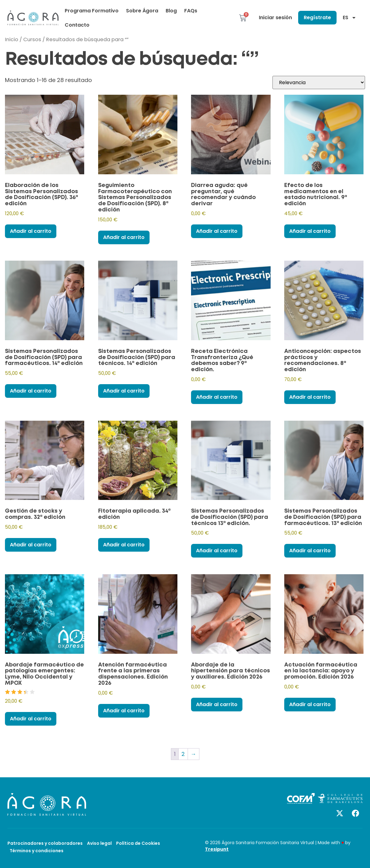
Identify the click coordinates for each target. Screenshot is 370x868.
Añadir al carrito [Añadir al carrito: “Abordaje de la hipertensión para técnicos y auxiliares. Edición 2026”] (217, 704)
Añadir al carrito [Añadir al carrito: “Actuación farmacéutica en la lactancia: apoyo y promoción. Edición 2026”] (310, 704)
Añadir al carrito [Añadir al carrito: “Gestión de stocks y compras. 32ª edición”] (31, 545)
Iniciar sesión (275, 17)
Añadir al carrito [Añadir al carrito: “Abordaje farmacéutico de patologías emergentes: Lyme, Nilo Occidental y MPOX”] (31, 719)
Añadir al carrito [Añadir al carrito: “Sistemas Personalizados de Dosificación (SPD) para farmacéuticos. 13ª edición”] (310, 551)
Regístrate (317, 17)
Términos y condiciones (37, 851)
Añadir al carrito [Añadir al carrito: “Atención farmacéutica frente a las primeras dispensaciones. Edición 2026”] (124, 711)
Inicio (12, 39)
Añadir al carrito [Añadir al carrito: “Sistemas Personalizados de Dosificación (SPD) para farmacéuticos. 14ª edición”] (31, 391)
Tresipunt (217, 849)
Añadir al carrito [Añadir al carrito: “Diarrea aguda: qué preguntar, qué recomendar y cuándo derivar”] (217, 231)
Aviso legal (99, 843)
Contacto (77, 25)
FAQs (191, 11)
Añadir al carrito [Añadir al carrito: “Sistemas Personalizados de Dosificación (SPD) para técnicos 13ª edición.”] (217, 551)
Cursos (32, 39)
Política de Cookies (138, 843)
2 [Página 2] (183, 754)
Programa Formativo (92, 11)
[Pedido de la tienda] (319, 82)
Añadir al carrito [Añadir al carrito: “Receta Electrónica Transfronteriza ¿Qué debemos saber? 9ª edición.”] (217, 397)
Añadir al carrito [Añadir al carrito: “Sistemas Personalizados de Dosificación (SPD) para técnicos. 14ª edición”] (124, 391)
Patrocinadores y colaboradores (45, 843)
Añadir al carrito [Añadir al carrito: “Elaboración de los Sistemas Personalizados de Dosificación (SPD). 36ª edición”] (31, 231)
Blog (171, 11)
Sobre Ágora (142, 11)
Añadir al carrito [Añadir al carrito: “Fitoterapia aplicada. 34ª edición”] (124, 545)
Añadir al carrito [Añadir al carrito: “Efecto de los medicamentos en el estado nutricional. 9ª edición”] (310, 231)
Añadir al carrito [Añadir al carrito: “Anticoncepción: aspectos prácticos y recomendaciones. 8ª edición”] (310, 397)
